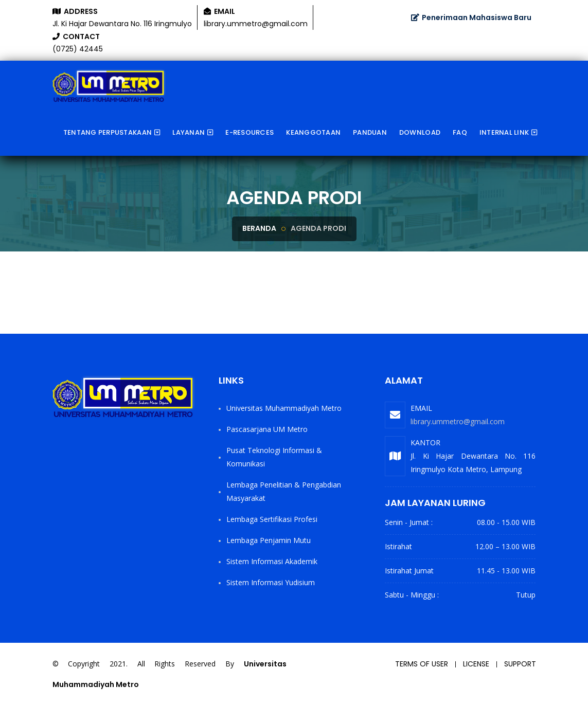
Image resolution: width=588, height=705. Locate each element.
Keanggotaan (313, 132)
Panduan (370, 132)
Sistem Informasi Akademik (272, 561)
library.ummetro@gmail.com (458, 421)
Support (520, 664)
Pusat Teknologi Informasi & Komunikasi (274, 457)
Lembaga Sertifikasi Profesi (272, 519)
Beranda (259, 228)
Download (420, 132)
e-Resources (250, 132)
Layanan (189, 132)
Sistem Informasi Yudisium (271, 582)
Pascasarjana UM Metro (267, 429)
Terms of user (422, 664)
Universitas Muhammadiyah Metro (284, 408)
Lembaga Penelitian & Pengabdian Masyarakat (284, 491)
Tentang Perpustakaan (108, 132)
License (476, 664)
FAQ (460, 132)
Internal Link (504, 132)
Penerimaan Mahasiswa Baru (471, 17)
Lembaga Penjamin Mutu (269, 540)
